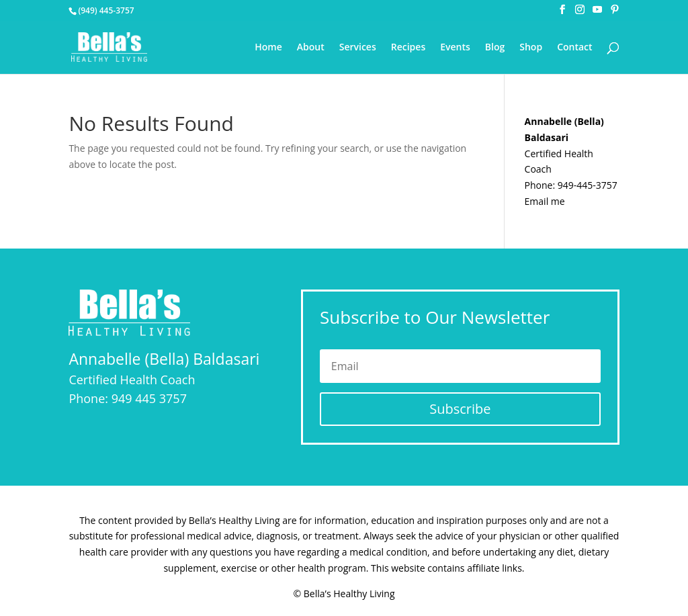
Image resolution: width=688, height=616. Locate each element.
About (311, 48)
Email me (545, 201)
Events (455, 48)
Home (268, 48)
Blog (495, 48)
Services (358, 48)
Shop (531, 48)
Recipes (408, 48)
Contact (574, 48)
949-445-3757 (588, 185)
